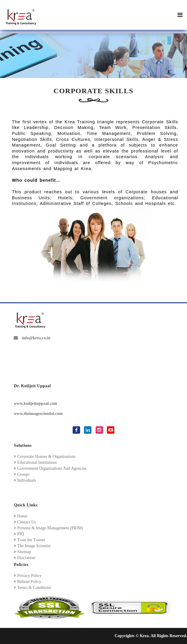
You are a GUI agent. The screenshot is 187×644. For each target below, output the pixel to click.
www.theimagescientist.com (38, 414)
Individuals (25, 480)
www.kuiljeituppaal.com (35, 403)
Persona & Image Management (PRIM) (48, 528)
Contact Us (25, 522)
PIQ (19, 534)
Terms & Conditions (32, 588)
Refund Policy (27, 582)
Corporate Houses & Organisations (45, 456)
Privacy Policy (28, 576)
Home (21, 516)
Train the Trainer (29, 540)
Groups (22, 474)
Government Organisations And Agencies (50, 468)
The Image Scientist (32, 546)
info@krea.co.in (32, 338)
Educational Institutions (35, 462)
